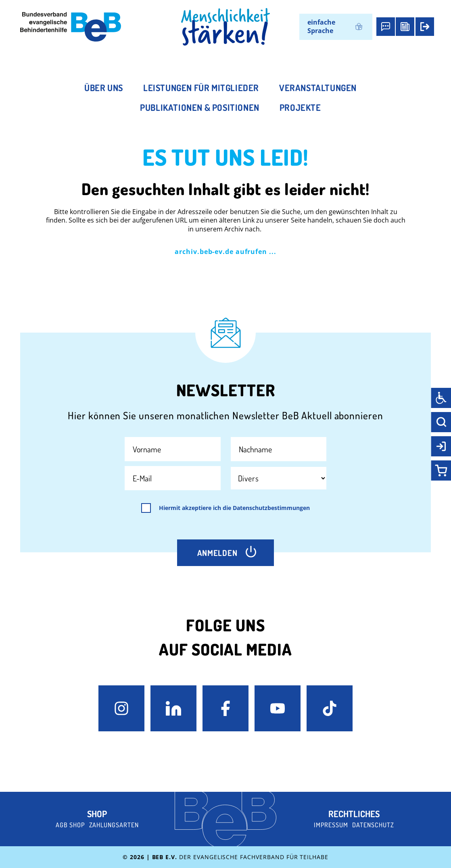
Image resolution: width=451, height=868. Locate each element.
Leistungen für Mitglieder (201, 87)
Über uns (104, 87)
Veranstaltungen (318, 87)
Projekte (300, 107)
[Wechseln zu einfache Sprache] (336, 27)
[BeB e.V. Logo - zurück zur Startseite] (71, 27)
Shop (97, 814)
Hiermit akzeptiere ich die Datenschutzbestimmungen (234, 508)
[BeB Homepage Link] (225, 27)
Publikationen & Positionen (200, 107)
